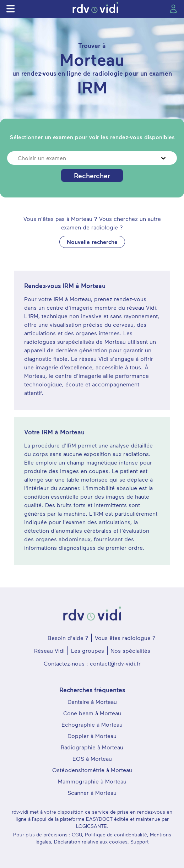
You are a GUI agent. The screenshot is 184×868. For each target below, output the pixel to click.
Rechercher (92, 175)
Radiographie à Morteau (92, 747)
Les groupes (88, 650)
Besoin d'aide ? (68, 638)
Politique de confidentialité (116, 834)
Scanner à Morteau (92, 793)
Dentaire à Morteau (92, 702)
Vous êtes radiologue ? (125, 638)
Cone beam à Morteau (92, 713)
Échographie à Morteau (92, 724)
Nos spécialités (130, 650)
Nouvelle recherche (92, 242)
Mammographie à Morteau (92, 781)
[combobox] (19, 158)
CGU (77, 834)
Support (140, 842)
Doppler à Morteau (92, 736)
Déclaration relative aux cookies (91, 842)
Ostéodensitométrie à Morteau (92, 770)
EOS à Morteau (92, 758)
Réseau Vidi (49, 650)
